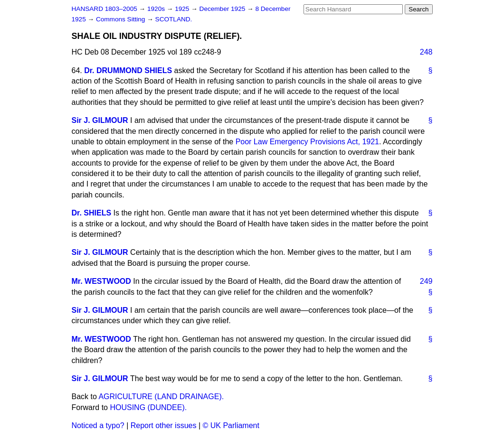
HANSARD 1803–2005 (105, 9)
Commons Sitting (121, 19)
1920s (157, 9)
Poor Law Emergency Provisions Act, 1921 (307, 142)
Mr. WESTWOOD (101, 281)
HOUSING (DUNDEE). (148, 407)
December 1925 (223, 9)
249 (426, 281)
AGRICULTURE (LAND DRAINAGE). (161, 397)
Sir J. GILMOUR (100, 120)
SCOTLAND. (174, 19)
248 (426, 52)
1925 (183, 9)
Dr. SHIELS (92, 213)
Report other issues (164, 425)
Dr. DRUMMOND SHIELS (128, 70)
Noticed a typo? (98, 425)
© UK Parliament (231, 425)
